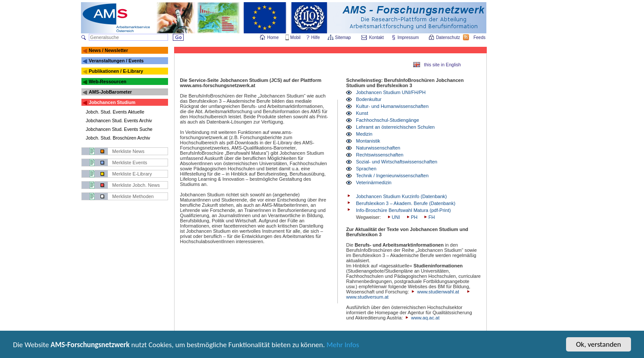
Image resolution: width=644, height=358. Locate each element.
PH (411, 217)
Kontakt (376, 37)
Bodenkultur (369, 99)
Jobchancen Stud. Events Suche (119, 129)
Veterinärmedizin (374, 182)
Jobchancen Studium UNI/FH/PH (391, 92)
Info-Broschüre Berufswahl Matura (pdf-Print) (403, 210)
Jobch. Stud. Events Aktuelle (115, 112)
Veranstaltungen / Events (116, 61)
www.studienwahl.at (438, 292)
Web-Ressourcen (108, 81)
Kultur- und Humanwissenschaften (392, 106)
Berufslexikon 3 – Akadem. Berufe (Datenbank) (406, 203)
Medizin (364, 134)
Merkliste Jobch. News (136, 185)
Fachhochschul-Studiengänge (388, 120)
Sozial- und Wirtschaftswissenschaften (397, 162)
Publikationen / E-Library (116, 71)
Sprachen (366, 169)
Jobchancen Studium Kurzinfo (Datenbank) (401, 196)
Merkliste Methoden (133, 196)
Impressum (409, 37)
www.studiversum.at (367, 297)
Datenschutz (449, 37)
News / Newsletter (108, 50)
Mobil (295, 37)
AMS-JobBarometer (110, 92)
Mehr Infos (343, 346)
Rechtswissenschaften (380, 155)
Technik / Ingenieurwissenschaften (392, 176)
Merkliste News (128, 151)
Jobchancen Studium (112, 102)
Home (273, 37)
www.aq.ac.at (425, 318)
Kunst (362, 113)
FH (429, 217)
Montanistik (368, 141)
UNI (393, 217)
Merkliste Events (130, 163)
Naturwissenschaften (378, 148)
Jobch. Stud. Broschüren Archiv (118, 138)
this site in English (442, 65)
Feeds (480, 37)
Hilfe (316, 37)
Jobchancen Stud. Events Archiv (119, 120)
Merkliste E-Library (132, 174)
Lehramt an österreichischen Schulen (395, 127)
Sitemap (344, 37)
